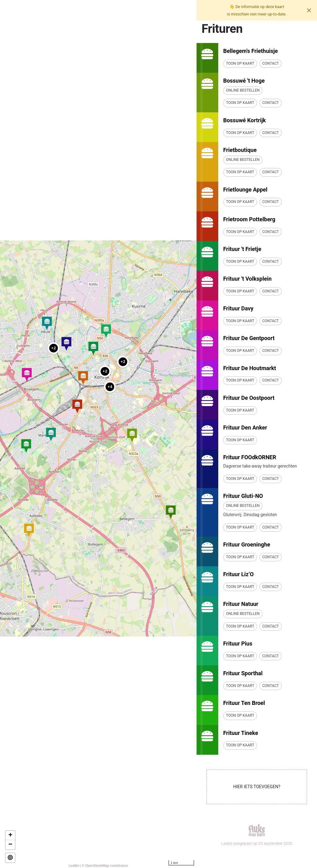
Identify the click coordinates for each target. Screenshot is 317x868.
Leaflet (74, 866)
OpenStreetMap (97, 866)
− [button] (10, 845)
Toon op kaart (240, 63)
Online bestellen (243, 90)
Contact (271, 63)
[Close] (309, 10)
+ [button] (10, 836)
